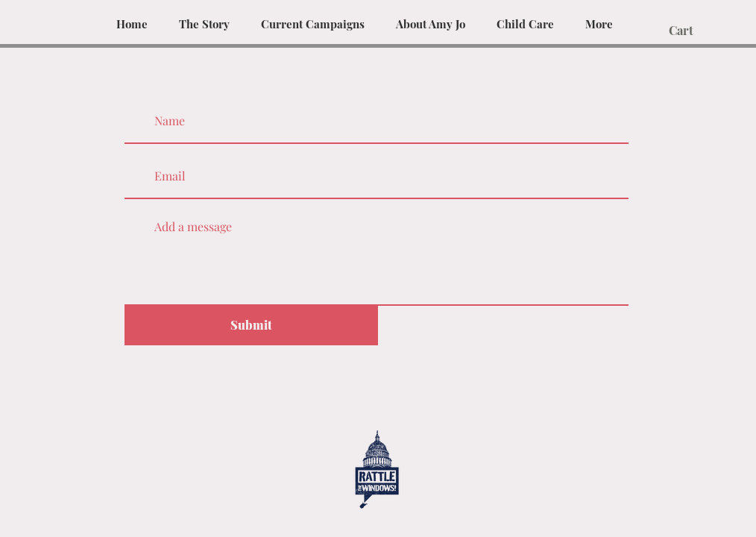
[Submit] (251, 326)
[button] (690, 31)
